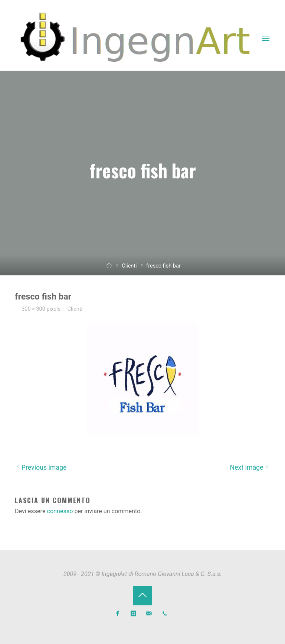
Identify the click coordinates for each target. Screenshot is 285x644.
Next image (250, 467)
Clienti (129, 266)
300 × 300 (35, 309)
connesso (60, 511)
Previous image (41, 467)
